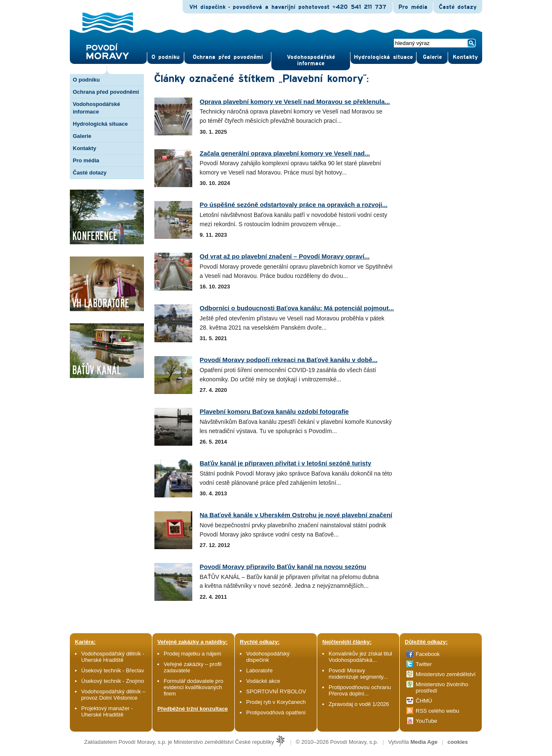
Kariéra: (85, 642)
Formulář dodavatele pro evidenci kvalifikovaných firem (194, 687)
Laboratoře (259, 670)
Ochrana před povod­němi (228, 57)
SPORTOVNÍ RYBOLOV (276, 691)
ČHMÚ (424, 701)
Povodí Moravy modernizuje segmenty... (358, 674)
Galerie (82, 136)
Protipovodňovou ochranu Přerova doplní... (360, 690)
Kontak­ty (465, 57)
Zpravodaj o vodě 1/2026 (360, 704)
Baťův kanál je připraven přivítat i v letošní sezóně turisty (286, 463)
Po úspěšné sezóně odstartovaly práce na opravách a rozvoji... (294, 205)
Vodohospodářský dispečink (268, 657)
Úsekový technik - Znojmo (113, 681)
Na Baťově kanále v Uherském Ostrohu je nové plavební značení (296, 515)
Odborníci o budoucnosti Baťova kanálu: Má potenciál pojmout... (297, 308)
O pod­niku (166, 57)
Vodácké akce (263, 681)
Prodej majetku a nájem (192, 654)
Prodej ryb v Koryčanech (276, 702)
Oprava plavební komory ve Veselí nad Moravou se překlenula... (295, 102)
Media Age (424, 742)
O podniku (86, 80)
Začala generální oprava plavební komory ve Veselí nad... (285, 153)
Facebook (428, 654)
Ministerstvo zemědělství (446, 674)
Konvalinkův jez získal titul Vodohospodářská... (360, 657)
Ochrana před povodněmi (106, 92)
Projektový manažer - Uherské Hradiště (107, 711)
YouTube (426, 721)
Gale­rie (432, 57)
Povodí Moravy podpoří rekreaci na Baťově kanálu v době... (289, 360)
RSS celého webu (437, 711)
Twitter (424, 664)
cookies (458, 742)
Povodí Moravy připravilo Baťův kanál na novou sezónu (283, 567)
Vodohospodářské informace (311, 60)
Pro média (413, 7)
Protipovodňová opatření (276, 712)
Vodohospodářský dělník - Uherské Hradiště (113, 657)
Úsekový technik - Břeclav (113, 670)
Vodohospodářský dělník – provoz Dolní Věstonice (113, 695)
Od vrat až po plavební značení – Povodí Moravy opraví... (285, 256)
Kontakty (85, 148)
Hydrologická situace (383, 57)
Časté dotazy (458, 7)
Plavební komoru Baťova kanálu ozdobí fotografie (274, 411)
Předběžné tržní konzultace (193, 709)
